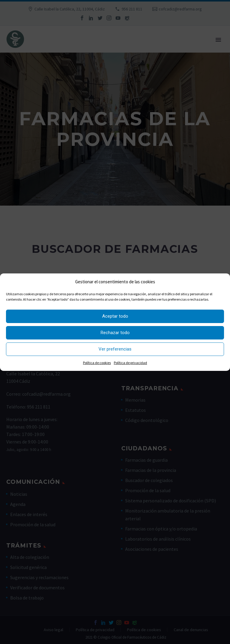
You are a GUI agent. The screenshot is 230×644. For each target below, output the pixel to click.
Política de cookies (97, 363)
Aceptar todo (115, 316)
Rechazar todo (115, 333)
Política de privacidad (130, 363)
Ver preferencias (115, 349)
